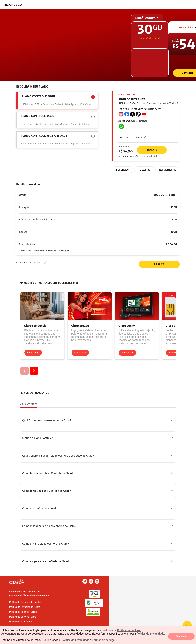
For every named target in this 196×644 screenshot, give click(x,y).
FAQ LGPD (22, 623)
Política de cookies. (129, 630)
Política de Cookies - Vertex (30, 608)
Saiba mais (33, 353)
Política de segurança (28, 618)
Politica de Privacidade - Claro (32, 603)
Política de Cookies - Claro (30, 613)
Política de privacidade (150, 634)
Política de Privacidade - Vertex (32, 598)
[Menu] (6, 5)
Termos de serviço (103, 640)
